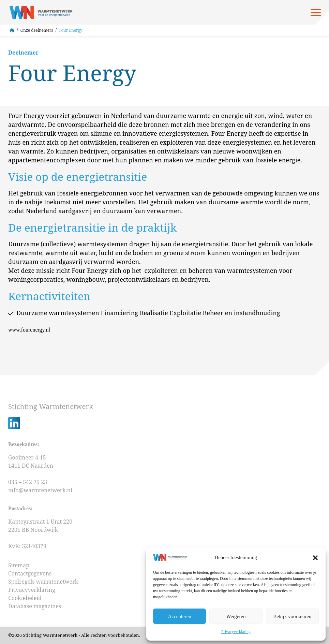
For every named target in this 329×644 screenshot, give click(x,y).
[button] (315, 558)
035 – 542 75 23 (28, 482)
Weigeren (236, 616)
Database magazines (35, 606)
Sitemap (19, 565)
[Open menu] (316, 12)
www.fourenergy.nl (29, 330)
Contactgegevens (30, 573)
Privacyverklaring (236, 632)
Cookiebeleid (25, 598)
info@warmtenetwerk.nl (40, 490)
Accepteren (180, 616)
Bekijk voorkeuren (292, 616)
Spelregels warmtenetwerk (43, 582)
